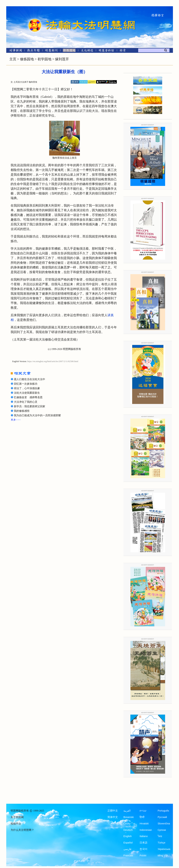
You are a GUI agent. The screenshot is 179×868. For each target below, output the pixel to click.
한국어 (143, 849)
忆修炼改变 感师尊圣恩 (28, 397)
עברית (143, 811)
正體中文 (113, 811)
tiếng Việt (163, 855)
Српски (162, 830)
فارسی (127, 849)
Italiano (144, 836)
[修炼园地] (69, 51)
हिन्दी (142, 817)
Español (128, 843)
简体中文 (113, 817)
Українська (164, 849)
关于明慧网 (17, 817)
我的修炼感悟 (22, 411)
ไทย (160, 836)
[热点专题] (33, 51)
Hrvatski (144, 824)
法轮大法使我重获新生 (27, 393)
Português (163, 811)
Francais (128, 855)
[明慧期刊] (51, 51)
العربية (127, 811)
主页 (13, 59)
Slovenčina (164, 824)
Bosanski (129, 817)
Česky (127, 824)
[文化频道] (87, 51)
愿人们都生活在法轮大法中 (30, 379)
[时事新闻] (15, 51)
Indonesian (146, 830)
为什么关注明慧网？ (22, 830)
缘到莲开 (62, 59)
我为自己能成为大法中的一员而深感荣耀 (37, 415)
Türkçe (161, 843)
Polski (143, 855)
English (128, 836)
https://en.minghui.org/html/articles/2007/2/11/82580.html (53, 361)
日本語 (143, 843)
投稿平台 (16, 824)
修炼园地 (27, 59)
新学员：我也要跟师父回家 (30, 406)
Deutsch (128, 830)
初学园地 (44, 59)
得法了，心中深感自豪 (27, 388)
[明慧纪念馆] (106, 51)
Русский (162, 817)
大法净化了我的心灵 (26, 402)
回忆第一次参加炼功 (26, 384)
